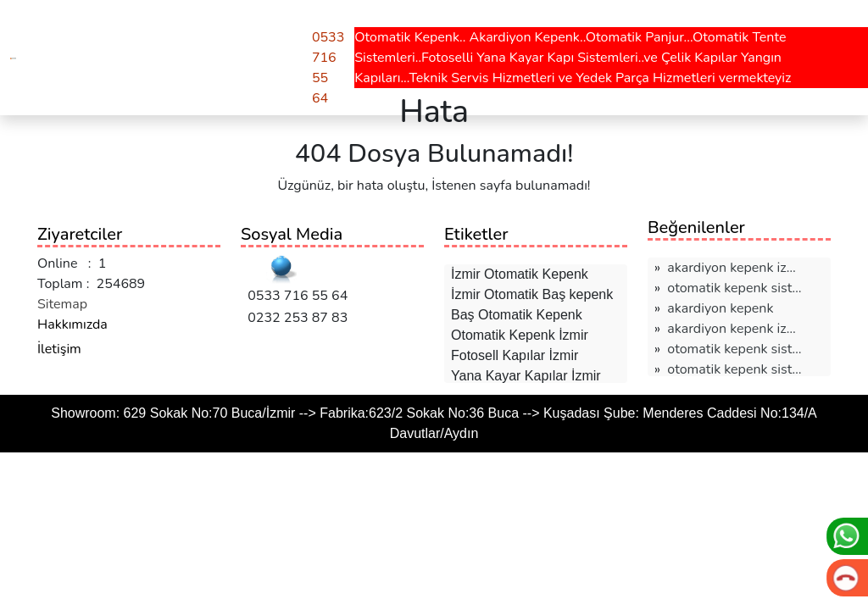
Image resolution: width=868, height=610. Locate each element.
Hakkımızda (72, 324)
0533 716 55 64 (294, 296)
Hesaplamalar (191, 24)
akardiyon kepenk (720, 308)
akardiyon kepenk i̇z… (731, 268)
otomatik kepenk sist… (734, 288)
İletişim (59, 349)
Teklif (276, 24)
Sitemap (62, 304)
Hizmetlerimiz (80, 24)
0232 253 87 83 (294, 318)
